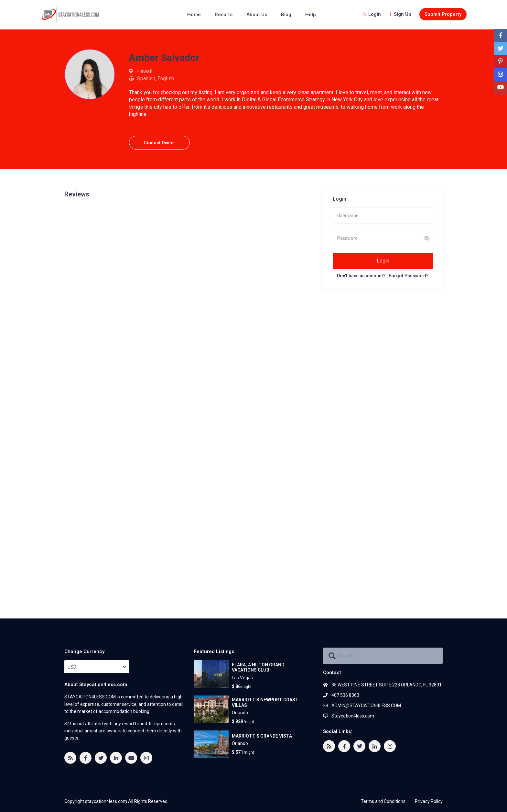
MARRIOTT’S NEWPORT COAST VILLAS (265, 702)
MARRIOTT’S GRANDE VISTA (262, 736)
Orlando (240, 713)
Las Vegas (242, 678)
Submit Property (443, 14)
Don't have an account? (361, 276)
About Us (257, 15)
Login (383, 261)
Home (194, 15)
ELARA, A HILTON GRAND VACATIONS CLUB (258, 667)
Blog (286, 15)
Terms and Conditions (383, 801)
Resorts (224, 15)
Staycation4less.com (353, 716)
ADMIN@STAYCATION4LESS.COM (366, 706)
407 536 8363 (345, 695)
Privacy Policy (429, 801)
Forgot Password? (409, 276)
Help (311, 15)
